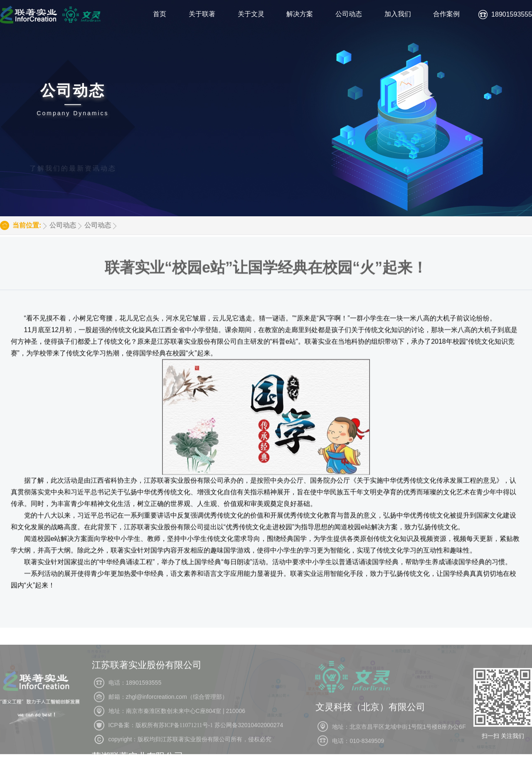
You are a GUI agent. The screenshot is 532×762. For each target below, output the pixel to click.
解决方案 (300, 14)
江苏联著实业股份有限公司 (147, 684)
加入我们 (398, 14)
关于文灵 (251, 14)
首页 (160, 14)
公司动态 (349, 14)
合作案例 (446, 14)
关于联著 (202, 14)
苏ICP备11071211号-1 (186, 745)
